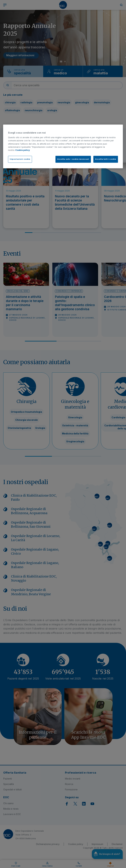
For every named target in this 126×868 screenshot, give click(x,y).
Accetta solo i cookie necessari (73, 159)
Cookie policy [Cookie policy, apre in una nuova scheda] (23, 150)
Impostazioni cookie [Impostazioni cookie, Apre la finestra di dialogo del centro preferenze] (20, 159)
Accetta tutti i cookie (106, 159)
